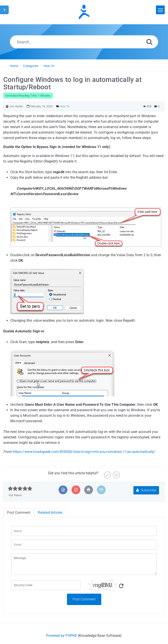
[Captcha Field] (46, 585)
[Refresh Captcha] (121, 586)
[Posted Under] (58, 106)
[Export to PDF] (76, 490)
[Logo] (84, 12)
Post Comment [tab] (19, 513)
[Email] (84, 545)
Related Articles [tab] (50, 513)
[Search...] (84, 42)
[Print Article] (89, 490)
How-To (49, 66)
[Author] (7, 106)
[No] (116, 473)
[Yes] (107, 473)
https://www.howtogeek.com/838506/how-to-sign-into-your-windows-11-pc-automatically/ (84, 452)
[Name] (84, 531)
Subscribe (146, 490)
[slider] (20, 489)
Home (14, 66)
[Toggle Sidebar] (4, 10)
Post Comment (84, 599)
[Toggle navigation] (160, 10)
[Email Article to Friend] (101, 490)
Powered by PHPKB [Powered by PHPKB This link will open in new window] (61, 636)
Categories (31, 66)
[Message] (84, 564)
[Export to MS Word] (63, 490)
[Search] (149, 42)
